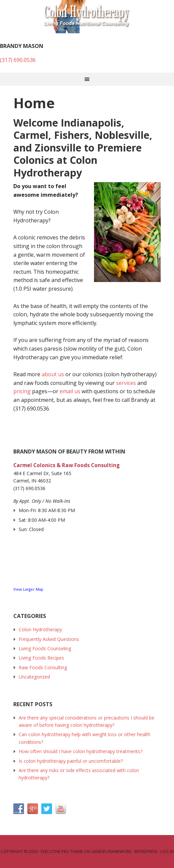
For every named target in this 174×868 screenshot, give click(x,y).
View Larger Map (28, 589)
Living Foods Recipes (41, 658)
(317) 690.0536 (18, 60)
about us (53, 374)
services (126, 383)
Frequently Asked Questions (49, 639)
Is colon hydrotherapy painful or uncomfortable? (71, 761)
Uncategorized (34, 677)
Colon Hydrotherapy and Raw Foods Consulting (87, 17)
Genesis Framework (111, 852)
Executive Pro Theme (62, 852)
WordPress (146, 852)
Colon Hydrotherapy (40, 629)
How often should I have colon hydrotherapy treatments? (80, 751)
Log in (167, 852)
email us (70, 391)
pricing (22, 391)
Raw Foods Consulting (43, 667)
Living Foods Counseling (45, 648)
